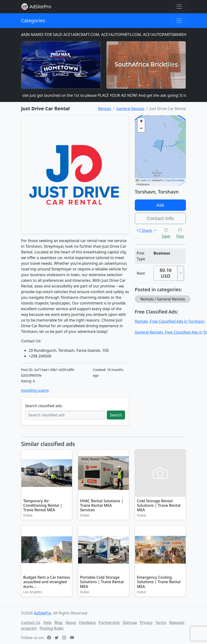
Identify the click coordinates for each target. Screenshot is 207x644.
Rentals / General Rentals (163, 299)
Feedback (87, 622)
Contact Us (31, 622)
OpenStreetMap (175, 180)
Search (116, 415)
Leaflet (142, 180)
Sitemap (130, 622)
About (71, 622)
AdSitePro (40, 7)
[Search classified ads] (65, 415)
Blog (58, 622)
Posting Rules (52, 628)
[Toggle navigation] (179, 7)
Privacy (146, 622)
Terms (161, 622)
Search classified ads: (44, 406)
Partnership (109, 622)
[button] (141, 122)
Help (47, 622)
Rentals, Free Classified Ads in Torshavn (170, 321)
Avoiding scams (35, 390)
